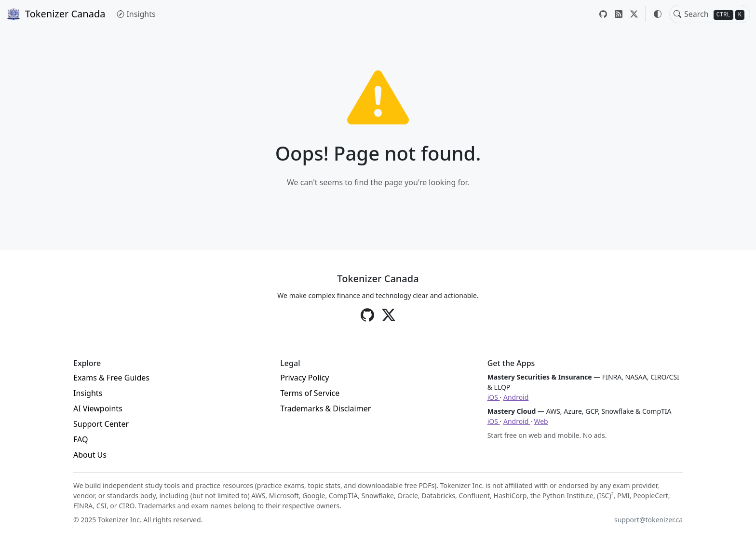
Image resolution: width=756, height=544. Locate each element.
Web (541, 421)
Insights (136, 14)
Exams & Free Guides (111, 378)
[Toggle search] (677, 14)
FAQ (81, 439)
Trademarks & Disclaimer (325, 408)
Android (516, 397)
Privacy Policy (304, 378)
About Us (90, 455)
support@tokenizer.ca (648, 520)
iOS (494, 397)
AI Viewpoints (98, 408)
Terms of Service (310, 393)
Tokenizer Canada (55, 14)
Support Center (101, 424)
